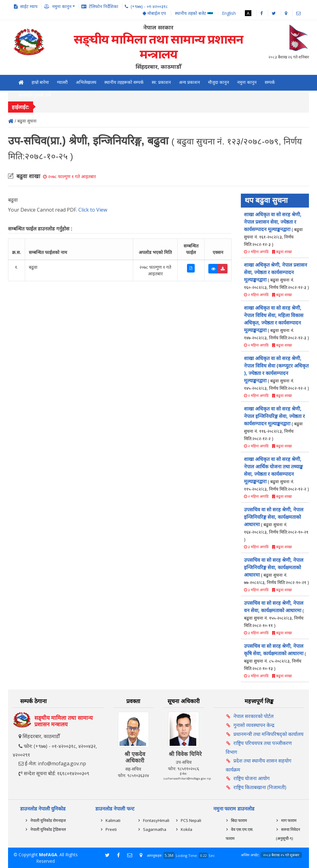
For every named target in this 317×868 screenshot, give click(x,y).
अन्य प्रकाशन (189, 82)
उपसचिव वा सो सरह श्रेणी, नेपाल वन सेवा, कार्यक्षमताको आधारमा (274, 614)
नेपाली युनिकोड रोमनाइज (48, 820)
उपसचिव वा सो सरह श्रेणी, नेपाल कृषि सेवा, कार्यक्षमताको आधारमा (275, 657)
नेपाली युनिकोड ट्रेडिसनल (48, 829)
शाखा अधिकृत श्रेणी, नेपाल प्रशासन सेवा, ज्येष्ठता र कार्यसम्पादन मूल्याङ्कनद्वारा (276, 276)
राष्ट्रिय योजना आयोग (252, 778)
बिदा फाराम (239, 820)
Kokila (187, 829)
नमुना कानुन (247, 82)
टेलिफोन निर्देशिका (104, 6)
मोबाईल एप (154, 13)
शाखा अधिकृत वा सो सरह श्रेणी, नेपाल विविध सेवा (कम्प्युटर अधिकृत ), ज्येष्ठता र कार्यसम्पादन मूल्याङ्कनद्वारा (276, 373)
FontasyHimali (156, 820)
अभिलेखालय (86, 82)
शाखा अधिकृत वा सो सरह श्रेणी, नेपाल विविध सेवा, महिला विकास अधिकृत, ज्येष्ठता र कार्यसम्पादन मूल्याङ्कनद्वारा (276, 322)
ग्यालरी (62, 82)
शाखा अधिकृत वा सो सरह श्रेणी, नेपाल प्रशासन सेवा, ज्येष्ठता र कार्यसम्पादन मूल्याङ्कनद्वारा (273, 229)
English (229, 13)
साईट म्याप (29, 6)
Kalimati (113, 820)
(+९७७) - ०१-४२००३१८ (149, 6)
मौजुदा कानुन (219, 82)
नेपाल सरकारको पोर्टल (254, 716)
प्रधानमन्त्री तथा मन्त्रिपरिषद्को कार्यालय (268, 734)
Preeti (111, 829)
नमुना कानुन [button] (62, 6)
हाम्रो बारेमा (40, 82)
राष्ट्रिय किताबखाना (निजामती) (260, 787)
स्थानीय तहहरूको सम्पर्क (124, 82)
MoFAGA (48, 855)
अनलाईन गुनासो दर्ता (35, 95)
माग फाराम (289, 820)
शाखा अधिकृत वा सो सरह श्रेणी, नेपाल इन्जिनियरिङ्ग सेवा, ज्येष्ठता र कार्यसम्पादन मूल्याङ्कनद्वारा (274, 423)
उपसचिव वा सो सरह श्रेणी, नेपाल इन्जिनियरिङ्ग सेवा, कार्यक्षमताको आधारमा (276, 524)
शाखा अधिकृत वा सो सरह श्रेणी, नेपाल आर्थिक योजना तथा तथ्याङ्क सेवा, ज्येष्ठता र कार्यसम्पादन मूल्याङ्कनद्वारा (276, 474)
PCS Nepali (191, 820)
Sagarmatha (155, 829)
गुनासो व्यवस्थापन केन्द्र (254, 725)
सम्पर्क (270, 82)
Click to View (93, 210)
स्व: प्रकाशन (161, 82)
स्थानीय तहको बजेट (194, 13)
